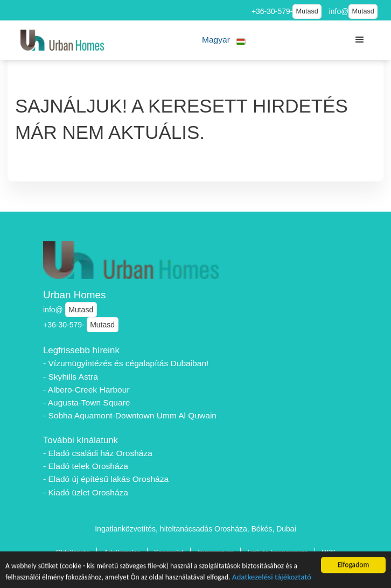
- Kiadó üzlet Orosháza (86, 492)
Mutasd (307, 11)
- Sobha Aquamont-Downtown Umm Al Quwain (130, 415)
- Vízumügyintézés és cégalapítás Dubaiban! (126, 363)
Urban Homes (75, 295)
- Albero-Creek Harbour (86, 390)
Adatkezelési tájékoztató (272, 578)
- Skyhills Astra (71, 377)
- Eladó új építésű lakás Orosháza (106, 479)
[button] (224, 40)
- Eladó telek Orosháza (86, 466)
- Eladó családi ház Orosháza (98, 453)
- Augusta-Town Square (86, 402)
